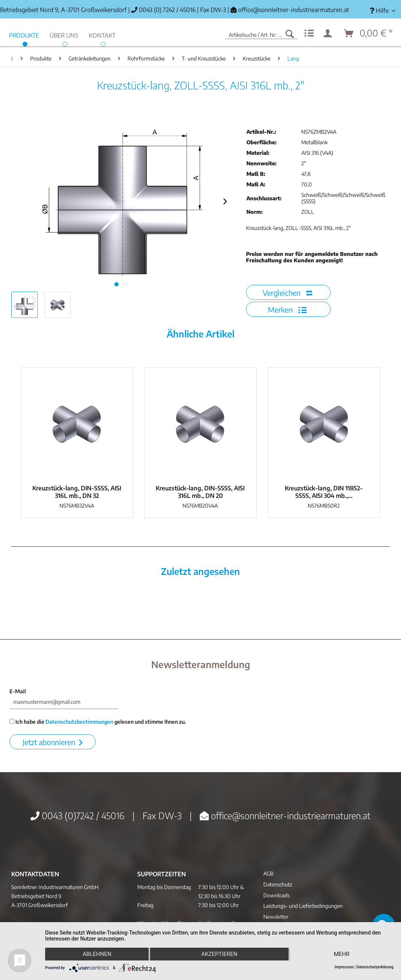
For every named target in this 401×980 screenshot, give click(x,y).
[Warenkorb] (369, 33)
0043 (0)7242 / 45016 (77, 815)
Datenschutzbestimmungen (79, 722)
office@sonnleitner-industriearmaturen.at (294, 10)
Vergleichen (287, 293)
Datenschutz (278, 884)
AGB (268, 873)
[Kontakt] (102, 34)
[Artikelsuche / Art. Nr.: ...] (261, 33)
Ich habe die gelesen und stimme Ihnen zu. (98, 722)
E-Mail (18, 691)
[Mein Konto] (329, 33)
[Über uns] (64, 34)
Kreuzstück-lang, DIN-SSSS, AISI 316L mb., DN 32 (77, 492)
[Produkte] (24, 34)
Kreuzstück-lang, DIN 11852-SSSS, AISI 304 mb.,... (324, 492)
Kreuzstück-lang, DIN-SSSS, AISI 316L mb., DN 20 (200, 492)
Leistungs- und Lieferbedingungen (303, 906)
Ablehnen (97, 954)
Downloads (276, 895)
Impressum (344, 967)
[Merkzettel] (309, 33)
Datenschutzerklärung (375, 967)
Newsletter (276, 917)
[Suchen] (290, 33)
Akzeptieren (219, 954)
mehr (342, 954)
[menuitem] (383, 11)
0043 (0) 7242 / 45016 (163, 10)
